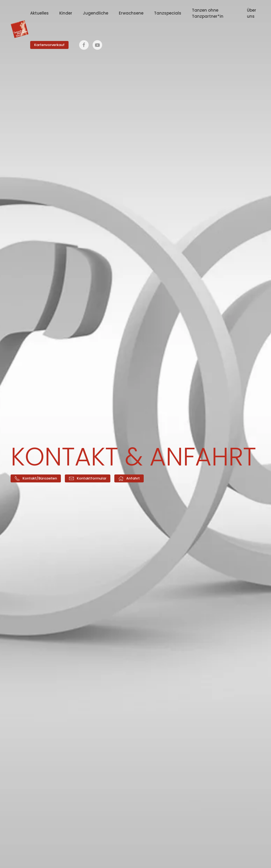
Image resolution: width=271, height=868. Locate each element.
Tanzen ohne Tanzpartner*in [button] (208, 13)
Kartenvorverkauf (49, 45)
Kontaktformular (88, 478)
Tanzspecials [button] (168, 13)
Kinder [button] (66, 13)
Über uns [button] (252, 13)
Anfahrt (129, 478)
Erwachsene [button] (131, 13)
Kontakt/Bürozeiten (36, 478)
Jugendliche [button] (96, 13)
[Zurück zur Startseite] (20, 29)
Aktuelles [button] (39, 13)
